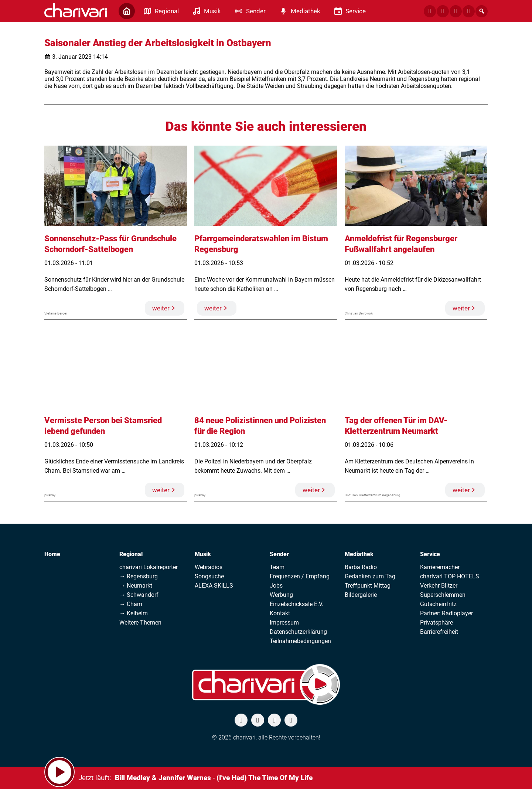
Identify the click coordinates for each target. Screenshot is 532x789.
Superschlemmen (443, 595)
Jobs (276, 586)
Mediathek (359, 554)
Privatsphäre (436, 623)
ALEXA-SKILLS (214, 586)
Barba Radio (361, 567)
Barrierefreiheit (439, 632)
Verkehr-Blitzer (439, 586)
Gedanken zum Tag (370, 576)
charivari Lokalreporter (149, 567)
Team (277, 567)
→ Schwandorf (139, 595)
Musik (203, 554)
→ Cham (131, 604)
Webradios (209, 567)
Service (430, 554)
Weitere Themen (140, 623)
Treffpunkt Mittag (368, 586)
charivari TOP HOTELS (450, 576)
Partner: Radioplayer (446, 613)
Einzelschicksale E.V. (296, 604)
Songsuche (209, 576)
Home (52, 554)
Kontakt (280, 613)
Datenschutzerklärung (298, 632)
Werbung (281, 595)
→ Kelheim (134, 613)
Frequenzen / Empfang (300, 576)
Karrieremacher (440, 567)
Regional (131, 554)
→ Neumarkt (136, 586)
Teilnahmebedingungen (300, 641)
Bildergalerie (361, 595)
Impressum (284, 623)
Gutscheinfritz (438, 604)
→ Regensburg (139, 576)
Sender (279, 554)
